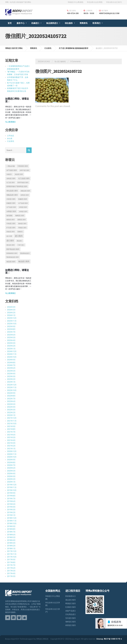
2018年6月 (11, 535)
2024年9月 (11, 360)
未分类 (10, 138)
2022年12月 (12, 385)
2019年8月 (11, 496)
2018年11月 (12, 521)
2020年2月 (11, 479)
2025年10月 (12, 324)
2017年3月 (11, 576)
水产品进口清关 (11, 207)
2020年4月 (11, 474)
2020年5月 (11, 471)
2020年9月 (11, 460)
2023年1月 (11, 382)
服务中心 (21, 23)
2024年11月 (12, 354)
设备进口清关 (11, 232)
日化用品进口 (71, 614)
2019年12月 (12, 485)
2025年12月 (12, 318)
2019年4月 (11, 507)
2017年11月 (12, 554)
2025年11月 (12, 321)
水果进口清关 (11, 211)
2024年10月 (12, 357)
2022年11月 (12, 387)
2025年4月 (11, 340)
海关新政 (9, 216)
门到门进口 (21, 245)
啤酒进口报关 (71, 603)
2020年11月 (12, 454)
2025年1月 (11, 349)
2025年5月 (11, 337)
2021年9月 (11, 426)
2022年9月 (11, 393)
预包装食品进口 (25, 253)
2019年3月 (11, 510)
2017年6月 (11, 568)
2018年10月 (12, 523)
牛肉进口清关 (11, 224)
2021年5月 (11, 437)
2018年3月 (11, 543)
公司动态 (11, 136)
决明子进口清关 (24, 170)
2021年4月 (11, 440)
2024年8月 (11, 363)
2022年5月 (11, 404)
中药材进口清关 (23, 166)
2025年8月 (11, 329)
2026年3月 (11, 310)
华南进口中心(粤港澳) (76, 2)
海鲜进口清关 (20, 216)
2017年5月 (11, 571)
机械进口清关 (11, 203)
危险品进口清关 (12, 195)
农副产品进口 (71, 611)
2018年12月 (12, 518)
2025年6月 (11, 335)
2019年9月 (11, 493)
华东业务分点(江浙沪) (114, 2)
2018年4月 (11, 540)
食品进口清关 (24, 261)
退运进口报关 (71, 600)
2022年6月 (11, 401)
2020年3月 (11, 476)
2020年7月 (11, 465)
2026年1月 (11, 315)
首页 (10, 23)
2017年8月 (11, 562)
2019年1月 (11, 515)
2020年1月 (11, 482)
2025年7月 (11, 332)
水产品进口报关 (23, 203)
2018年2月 (11, 546)
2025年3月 (11, 343)
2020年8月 (11, 462)
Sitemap (100, 639)
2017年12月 (12, 551)
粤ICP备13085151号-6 (113, 639)
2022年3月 (11, 410)
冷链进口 (9, 174)
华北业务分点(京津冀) (95, 2)
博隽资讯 (84, 23)
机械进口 (35, 23)
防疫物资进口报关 (12, 253)
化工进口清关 (11, 183)
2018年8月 (11, 529)
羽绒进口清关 (22, 228)
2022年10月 (12, 390)
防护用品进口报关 (13, 249)
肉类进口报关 (71, 625)
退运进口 (19, 241)
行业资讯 (11, 141)
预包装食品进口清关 (13, 257)
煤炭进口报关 (11, 220)
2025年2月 (11, 346)
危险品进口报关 (25, 191)
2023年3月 (11, 376)
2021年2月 (11, 446)
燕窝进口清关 (22, 220)
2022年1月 (11, 415)
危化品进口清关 (12, 191)
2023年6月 (11, 368)
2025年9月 (11, 326)
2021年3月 (11, 443)
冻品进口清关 (19, 174)
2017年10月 (12, 557)
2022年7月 (11, 399)
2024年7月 (11, 365)
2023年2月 (11, 379)
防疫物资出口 (71, 596)
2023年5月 (11, 371)
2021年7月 (11, 432)
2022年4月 (11, 407)
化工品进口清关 (24, 178)
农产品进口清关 (12, 170)
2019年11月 (12, 487)
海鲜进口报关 (71, 622)
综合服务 (69, 23)
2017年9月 (11, 560)
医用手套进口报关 (23, 183)
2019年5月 (11, 504)
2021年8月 (11, 429)
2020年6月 (11, 468)
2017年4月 (11, 573)
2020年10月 (12, 457)
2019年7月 (11, 499)
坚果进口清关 (25, 195)
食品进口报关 (11, 262)
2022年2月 (11, 413)
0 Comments (76, 61)
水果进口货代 (23, 212)
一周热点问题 (11, 166)
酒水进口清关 (11, 245)
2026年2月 (11, 313)
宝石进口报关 (71, 618)
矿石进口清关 (11, 228)
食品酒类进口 (52, 23)
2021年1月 (11, 449)
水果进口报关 (23, 207)
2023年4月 (11, 374)
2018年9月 (11, 526)
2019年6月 (11, 501)
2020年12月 (12, 451)
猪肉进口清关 (22, 224)
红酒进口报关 (71, 607)
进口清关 (10, 241)
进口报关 (19, 236)
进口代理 (9, 236)
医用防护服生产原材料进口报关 (17, 186)
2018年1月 (11, 549)
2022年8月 (11, 396)
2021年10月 (12, 424)
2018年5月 (11, 537)
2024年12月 (12, 351)
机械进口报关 (23, 199)
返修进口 (20, 232)
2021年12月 (12, 418)
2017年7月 (11, 565)
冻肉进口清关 (11, 179)
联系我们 (96, 23)
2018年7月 (11, 532)
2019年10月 (12, 490)
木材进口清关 (11, 199)
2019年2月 (11, 512)
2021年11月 (12, 421)
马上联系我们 (10, 122)
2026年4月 (11, 307)
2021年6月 (11, 435)
